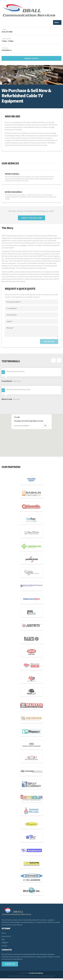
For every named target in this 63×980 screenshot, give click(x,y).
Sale (3, 941)
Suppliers (5, 944)
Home (4, 935)
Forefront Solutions (36, 975)
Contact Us (10, 966)
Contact (4, 947)
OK (45, 427)
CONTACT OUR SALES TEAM (31, 220)
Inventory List (6, 938)
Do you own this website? (22, 427)
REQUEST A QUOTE (31, 60)
